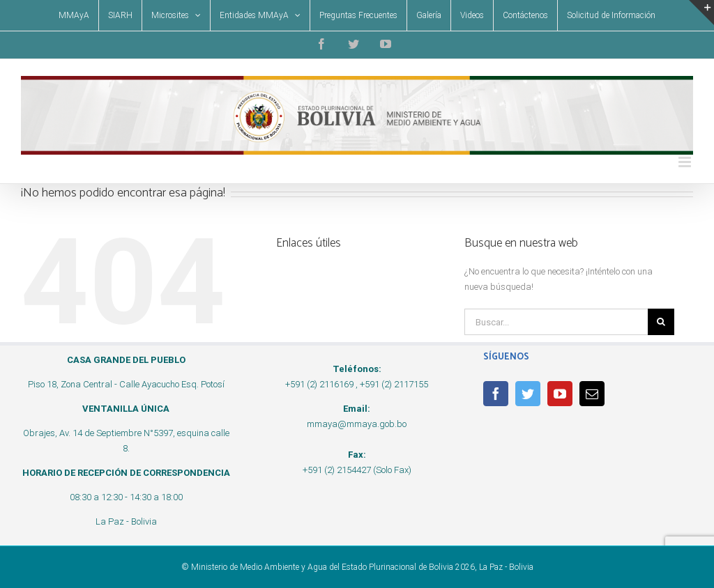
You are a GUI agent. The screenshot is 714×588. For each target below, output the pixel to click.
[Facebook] (496, 394)
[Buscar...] (556, 322)
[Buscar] (661, 322)
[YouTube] (560, 394)
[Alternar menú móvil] (686, 162)
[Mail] (592, 394)
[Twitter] (528, 394)
